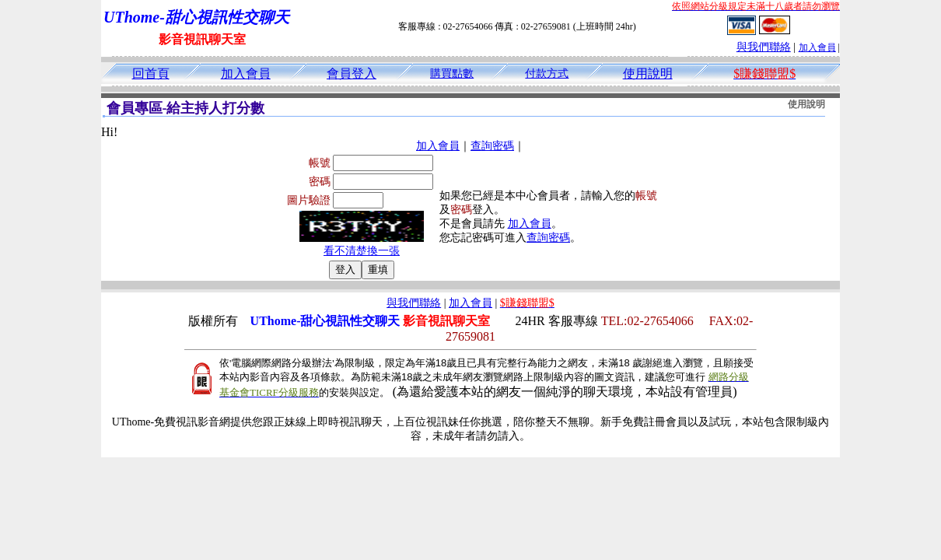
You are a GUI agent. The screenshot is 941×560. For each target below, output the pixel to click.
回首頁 (151, 73)
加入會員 (817, 47)
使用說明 (648, 73)
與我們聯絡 (764, 47)
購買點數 (452, 73)
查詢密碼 (492, 146)
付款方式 (547, 73)
